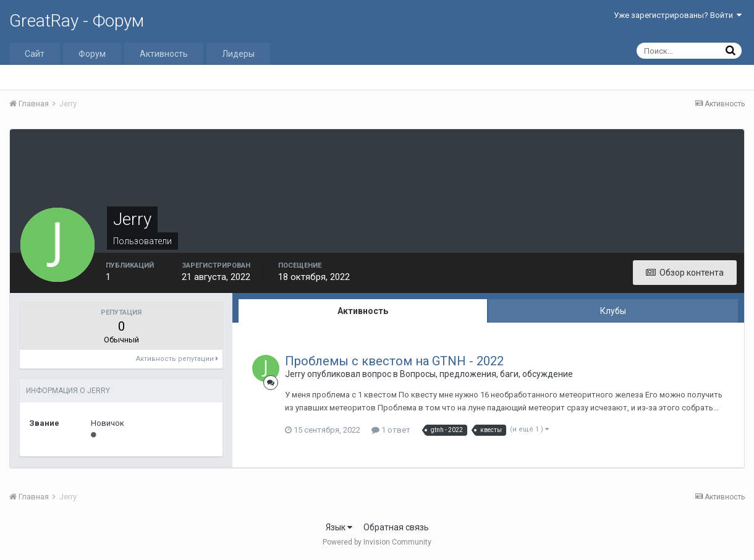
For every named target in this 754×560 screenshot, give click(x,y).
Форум (92, 54)
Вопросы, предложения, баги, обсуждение (486, 374)
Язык (339, 527)
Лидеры (238, 54)
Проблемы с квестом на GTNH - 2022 (394, 361)
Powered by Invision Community (377, 542)
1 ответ (391, 430)
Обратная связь (396, 527)
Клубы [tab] (613, 311)
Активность (164, 54)
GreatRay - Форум (77, 21)
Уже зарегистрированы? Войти (678, 15)
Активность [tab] (363, 311)
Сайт (35, 54)
